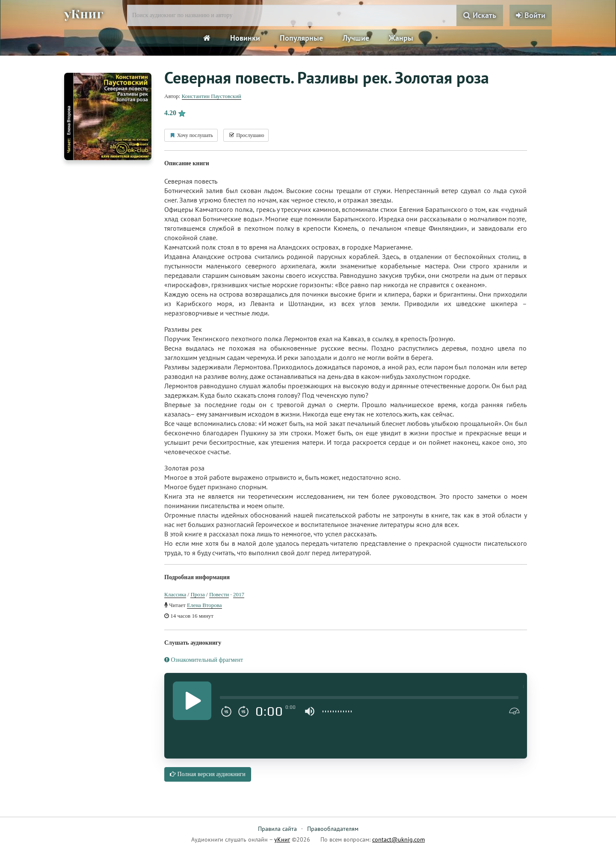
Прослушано (246, 135)
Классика (175, 594)
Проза (197, 594)
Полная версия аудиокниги (208, 774)
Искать (480, 15)
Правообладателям (333, 829)
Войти (531, 15)
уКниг (84, 14)
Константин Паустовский (212, 96)
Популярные (301, 38)
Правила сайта (277, 829)
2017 (239, 594)
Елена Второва (204, 605)
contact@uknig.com (398, 839)
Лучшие (356, 38)
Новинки (245, 38)
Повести (219, 594)
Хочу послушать (191, 135)
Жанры (401, 38)
